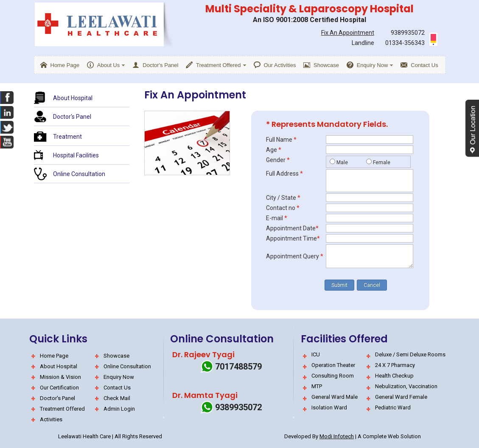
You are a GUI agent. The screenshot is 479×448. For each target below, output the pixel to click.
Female (382, 162)
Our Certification (59, 388)
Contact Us (117, 388)
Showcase (116, 356)
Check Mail (117, 398)
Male (342, 162)
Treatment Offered (62, 409)
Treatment (67, 137)
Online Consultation (79, 174)
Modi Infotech (337, 436)
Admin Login (119, 409)
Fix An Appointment (348, 33)
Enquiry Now (119, 377)
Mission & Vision (60, 377)
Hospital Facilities (76, 155)
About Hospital (73, 98)
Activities (51, 419)
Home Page (54, 356)
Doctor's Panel (72, 117)
